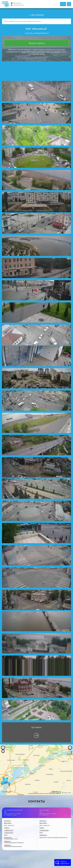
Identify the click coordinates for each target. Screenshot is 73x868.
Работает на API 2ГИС (56, 791)
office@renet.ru (43, 835)
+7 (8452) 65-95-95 (44, 830)
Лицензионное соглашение (55, 793)
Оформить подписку (37, 43)
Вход (63, 4)
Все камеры (36, 15)
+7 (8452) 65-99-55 (18, 5)
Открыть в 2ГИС (68, 793)
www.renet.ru (43, 821)
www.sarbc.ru (7, 821)
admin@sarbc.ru (8, 837)
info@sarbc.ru (7, 841)
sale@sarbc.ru (17, 3)
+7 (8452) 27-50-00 (9, 830)
